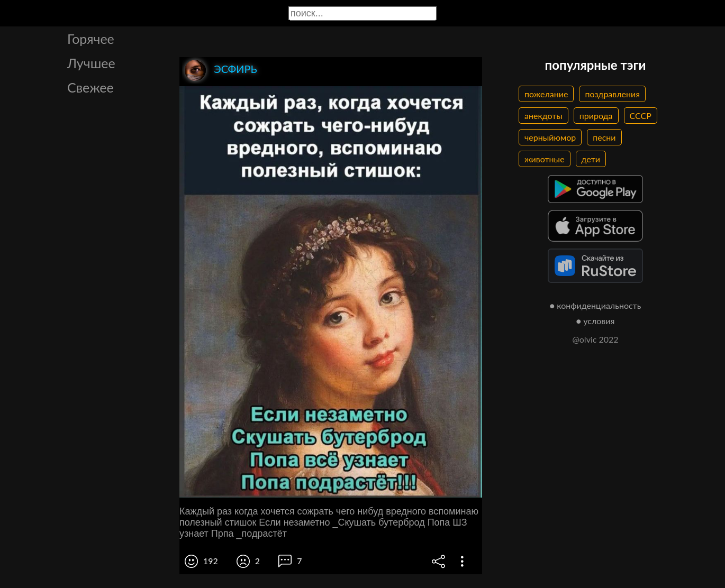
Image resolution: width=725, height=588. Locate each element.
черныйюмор (550, 137)
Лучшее (91, 63)
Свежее (90, 87)
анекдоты (543, 116)
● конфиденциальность (596, 305)
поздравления (612, 94)
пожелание (546, 94)
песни (604, 137)
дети (591, 159)
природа (596, 116)
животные (545, 159)
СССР (641, 116)
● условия (596, 321)
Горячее (91, 39)
